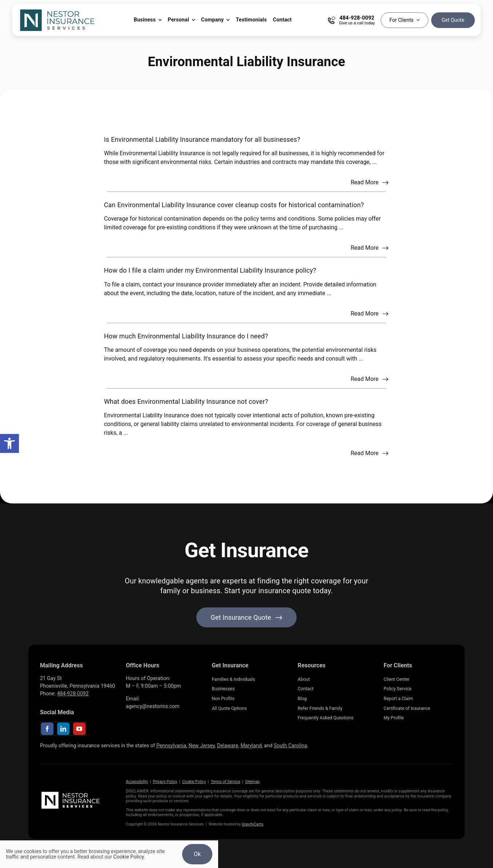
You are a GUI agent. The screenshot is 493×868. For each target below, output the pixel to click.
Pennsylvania (171, 746)
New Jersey (202, 746)
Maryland (251, 746)
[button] (9, 443)
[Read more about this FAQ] (370, 182)
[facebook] (47, 729)
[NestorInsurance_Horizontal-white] (71, 793)
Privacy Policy (165, 782)
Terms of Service (225, 782)
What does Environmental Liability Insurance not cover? (186, 401)
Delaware (228, 746)
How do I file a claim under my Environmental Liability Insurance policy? (210, 270)
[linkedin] (63, 729)
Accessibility (137, 782)
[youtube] (79, 729)
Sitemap (252, 782)
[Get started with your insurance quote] (247, 617)
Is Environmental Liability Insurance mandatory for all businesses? (202, 139)
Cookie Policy (194, 782)
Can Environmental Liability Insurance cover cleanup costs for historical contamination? (234, 205)
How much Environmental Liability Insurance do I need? (186, 336)
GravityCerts (252, 824)
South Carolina (290, 746)
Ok (197, 854)
